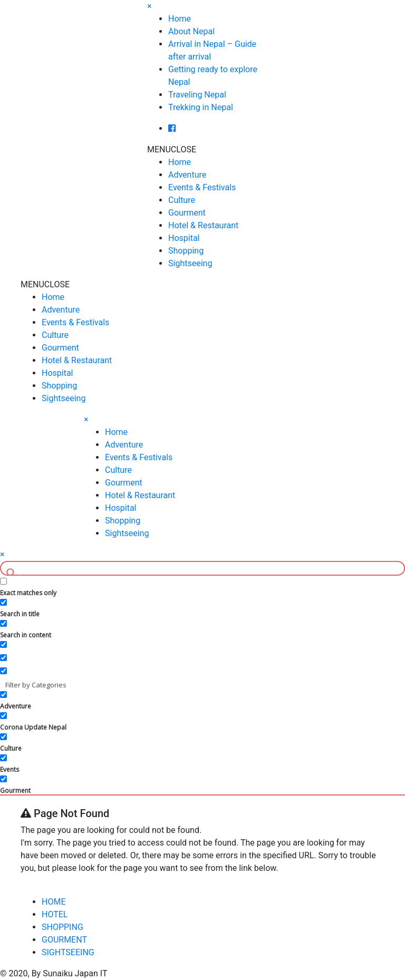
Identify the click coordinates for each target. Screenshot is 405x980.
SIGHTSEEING (68, 952)
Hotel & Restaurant (203, 225)
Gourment (187, 213)
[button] (172, 149)
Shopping (186, 251)
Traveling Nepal (197, 95)
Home (180, 19)
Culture (182, 200)
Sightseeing (190, 263)
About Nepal (191, 31)
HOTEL (55, 914)
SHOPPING (62, 927)
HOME (54, 902)
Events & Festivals (202, 187)
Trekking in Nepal (201, 107)
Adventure (187, 175)
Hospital (184, 238)
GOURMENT (64, 940)
